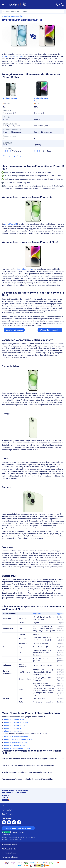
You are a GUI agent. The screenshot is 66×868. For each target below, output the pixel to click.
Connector (8, 142)
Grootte (7, 117)
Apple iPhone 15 (10, 98)
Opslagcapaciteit (10, 123)
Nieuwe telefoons (33, 853)
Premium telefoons (33, 845)
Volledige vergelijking (13, 156)
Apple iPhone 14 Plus (41, 100)
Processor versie (10, 136)
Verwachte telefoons (33, 857)
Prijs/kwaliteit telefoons (33, 849)
